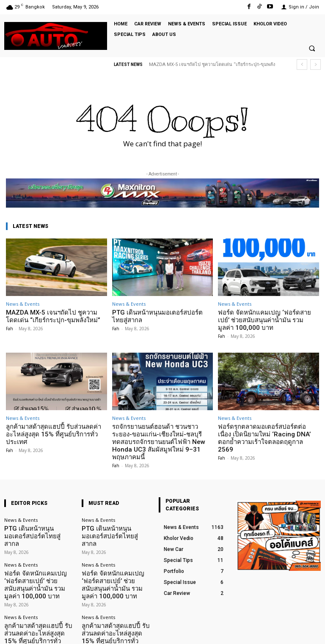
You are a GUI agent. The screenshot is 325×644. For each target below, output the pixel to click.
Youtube (311, 631)
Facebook (229, 631)
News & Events (23, 304)
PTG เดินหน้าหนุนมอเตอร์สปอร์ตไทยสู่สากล (158, 315)
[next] (315, 64)
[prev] (302, 64)
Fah (10, 326)
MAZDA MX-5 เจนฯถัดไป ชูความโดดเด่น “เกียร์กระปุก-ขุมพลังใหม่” (55, 315)
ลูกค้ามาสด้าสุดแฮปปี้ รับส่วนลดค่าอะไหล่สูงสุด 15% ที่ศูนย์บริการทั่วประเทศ (55, 420)
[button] (312, 49)
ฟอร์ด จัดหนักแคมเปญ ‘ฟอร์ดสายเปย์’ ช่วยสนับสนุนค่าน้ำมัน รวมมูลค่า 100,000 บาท (268, 315)
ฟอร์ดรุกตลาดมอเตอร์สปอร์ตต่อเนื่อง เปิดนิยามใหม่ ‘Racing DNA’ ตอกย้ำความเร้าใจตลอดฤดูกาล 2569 (266, 423)
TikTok (271, 631)
